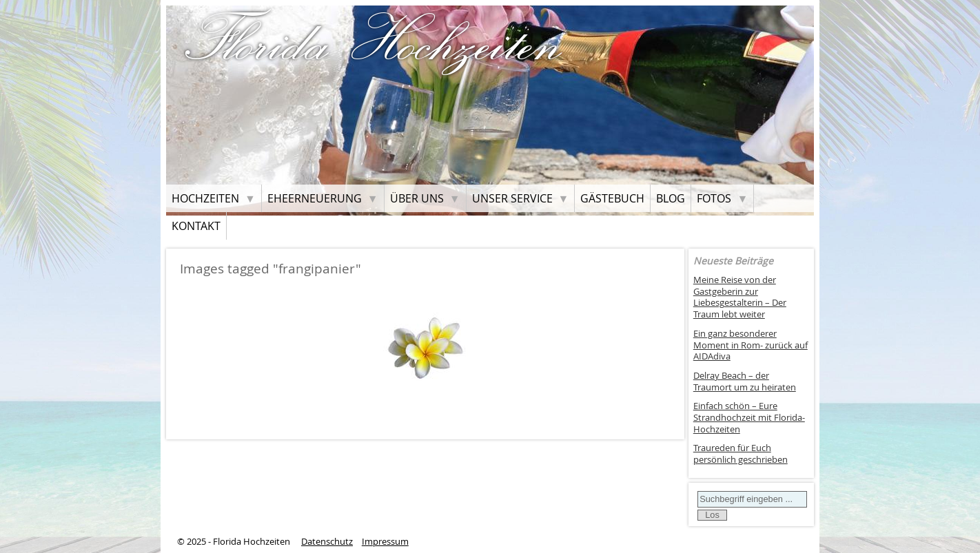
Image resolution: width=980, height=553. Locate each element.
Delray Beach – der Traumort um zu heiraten (745, 382)
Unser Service (512, 198)
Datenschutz (327, 542)
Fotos (714, 198)
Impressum (385, 542)
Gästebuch (612, 198)
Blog (671, 198)
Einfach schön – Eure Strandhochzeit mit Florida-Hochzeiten (749, 417)
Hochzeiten (205, 198)
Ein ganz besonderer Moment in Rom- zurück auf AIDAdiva (751, 345)
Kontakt (196, 226)
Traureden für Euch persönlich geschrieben (741, 454)
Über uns (417, 198)
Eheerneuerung (315, 198)
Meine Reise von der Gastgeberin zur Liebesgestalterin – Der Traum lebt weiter (740, 297)
